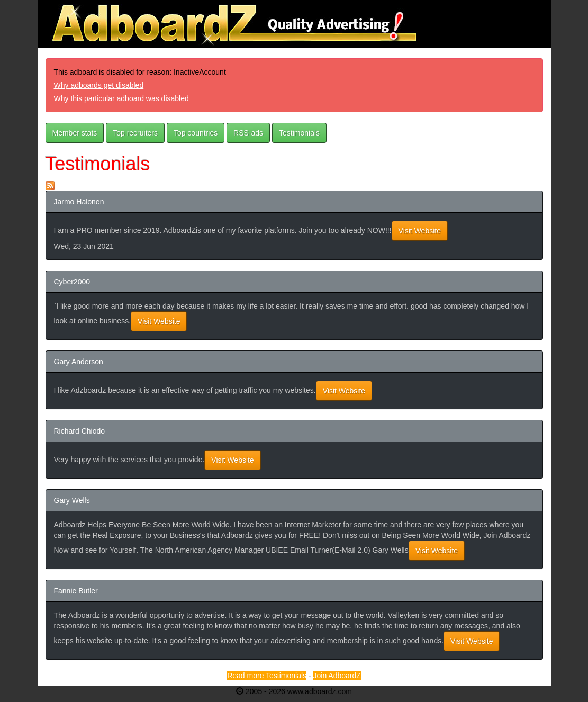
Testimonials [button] (299, 133)
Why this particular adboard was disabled (121, 98)
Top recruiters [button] (135, 133)
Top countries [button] (196, 133)
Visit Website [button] (420, 231)
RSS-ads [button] (248, 133)
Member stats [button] (75, 133)
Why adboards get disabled (99, 85)
